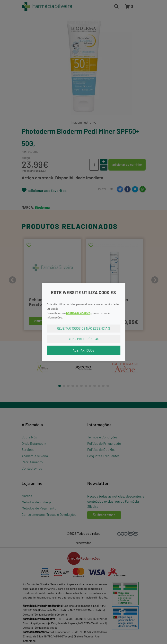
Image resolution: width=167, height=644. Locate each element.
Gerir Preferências (83, 339)
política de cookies (78, 313)
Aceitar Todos (84, 350)
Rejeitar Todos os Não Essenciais (83, 328)
